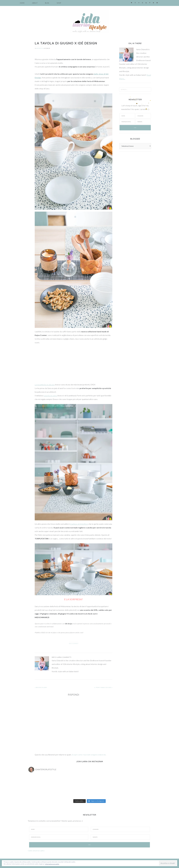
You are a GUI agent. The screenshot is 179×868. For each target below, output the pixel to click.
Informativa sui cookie (52, 864)
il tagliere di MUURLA (79, 524)
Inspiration (40, 48)
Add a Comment (74, 644)
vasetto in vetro (50, 396)
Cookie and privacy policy (36, 851)
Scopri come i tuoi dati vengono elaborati (89, 755)
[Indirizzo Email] (59, 837)
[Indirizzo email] (127, 122)
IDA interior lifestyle (89, 22)
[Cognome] (143, 116)
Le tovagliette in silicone (45, 385)
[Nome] (127, 116)
